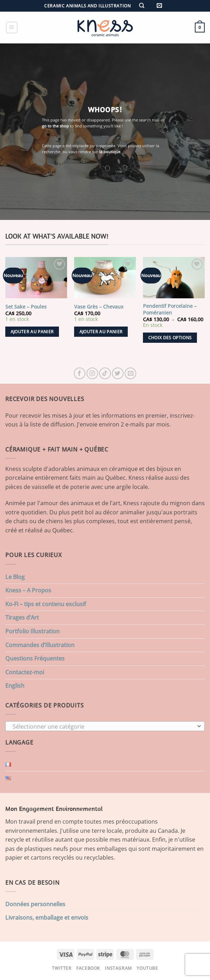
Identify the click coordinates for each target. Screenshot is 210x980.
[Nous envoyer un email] (130, 373)
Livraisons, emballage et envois (47, 918)
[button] (159, 6)
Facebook (88, 968)
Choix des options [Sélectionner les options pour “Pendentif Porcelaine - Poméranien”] (170, 338)
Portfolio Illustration (32, 631)
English (15, 686)
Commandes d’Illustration (40, 645)
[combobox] (105, 726)
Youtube (147, 968)
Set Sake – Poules (26, 307)
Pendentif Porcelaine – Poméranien (170, 309)
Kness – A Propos (28, 590)
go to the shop (55, 126)
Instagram (118, 968)
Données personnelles (35, 904)
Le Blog (15, 577)
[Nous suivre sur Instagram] (92, 373)
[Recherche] (142, 6)
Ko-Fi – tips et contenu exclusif (46, 604)
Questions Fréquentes (35, 658)
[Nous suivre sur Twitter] (118, 373)
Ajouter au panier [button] (32, 332)
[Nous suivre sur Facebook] (80, 373)
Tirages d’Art (22, 617)
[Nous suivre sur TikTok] (105, 373)
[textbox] (103, 727)
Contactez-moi (25, 672)
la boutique (110, 152)
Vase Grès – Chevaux (99, 307)
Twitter (62, 968)
